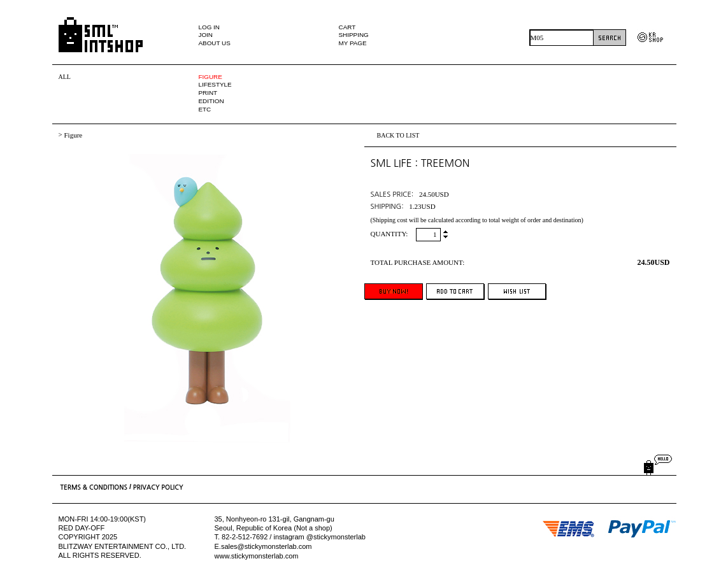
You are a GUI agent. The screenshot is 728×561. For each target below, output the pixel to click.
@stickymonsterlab (336, 537)
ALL (65, 77)
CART (347, 27)
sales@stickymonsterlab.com (267, 546)
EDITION (211, 101)
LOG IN (209, 27)
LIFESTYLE (215, 84)
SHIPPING (354, 35)
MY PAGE (353, 43)
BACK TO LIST (398, 135)
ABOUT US (215, 43)
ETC (205, 109)
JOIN (206, 35)
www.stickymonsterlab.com (257, 556)
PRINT (208, 93)
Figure (73, 135)
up (446, 232)
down (446, 236)
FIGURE (211, 77)
